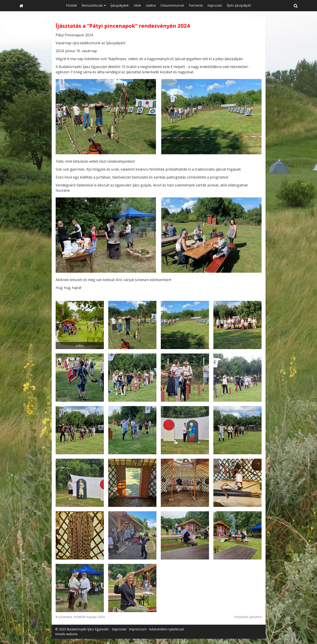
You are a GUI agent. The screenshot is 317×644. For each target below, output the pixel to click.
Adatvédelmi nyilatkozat (167, 629)
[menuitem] (71, 6)
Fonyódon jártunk (248, 617)
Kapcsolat (119, 629)
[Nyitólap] (21, 6)
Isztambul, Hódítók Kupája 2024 (80, 617)
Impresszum (138, 629)
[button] (296, 6)
